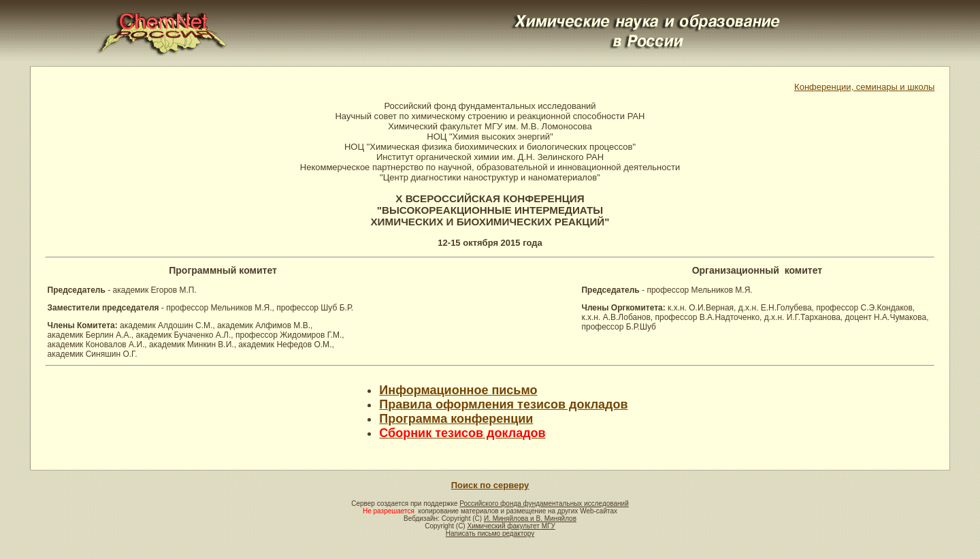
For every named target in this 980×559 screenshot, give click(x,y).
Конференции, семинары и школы (864, 87)
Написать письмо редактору (490, 533)
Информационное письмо (458, 390)
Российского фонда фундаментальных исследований (544, 504)
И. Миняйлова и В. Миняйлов (530, 518)
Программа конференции (456, 419)
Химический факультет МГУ (511, 526)
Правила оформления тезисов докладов (503, 404)
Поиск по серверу (490, 485)
